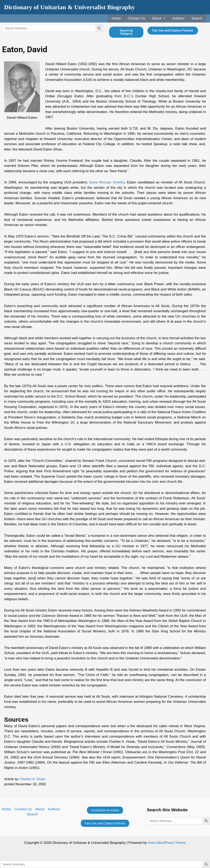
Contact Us (137, 18)
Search (197, 18)
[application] (163, 18)
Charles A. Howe (33, 779)
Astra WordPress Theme (167, 843)
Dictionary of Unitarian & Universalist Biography (70, 7)
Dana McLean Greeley (107, 182)
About (159, 18)
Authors (179, 18)
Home (116, 18)
